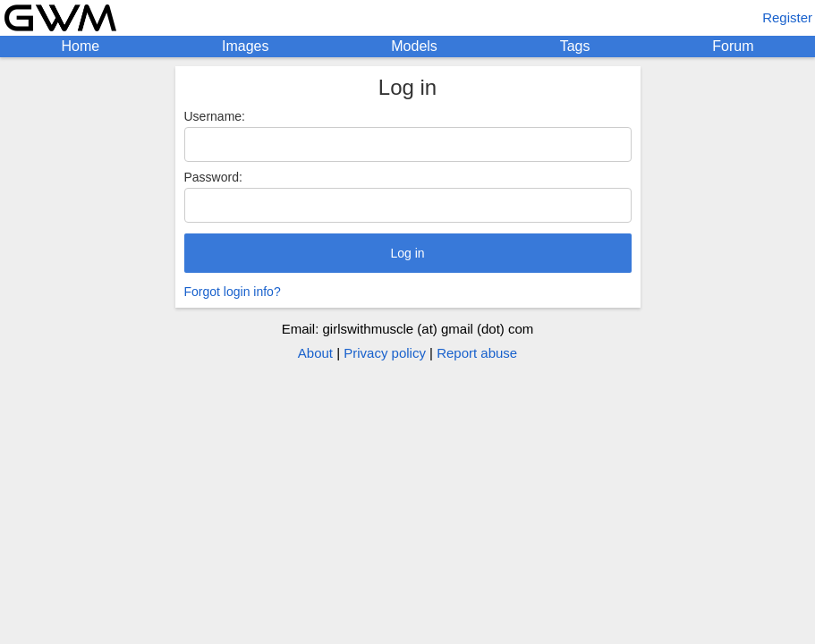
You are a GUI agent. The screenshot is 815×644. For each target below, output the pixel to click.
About (315, 353)
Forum (733, 46)
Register (787, 17)
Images (245, 46)
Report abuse (477, 353)
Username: (215, 116)
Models (414, 46)
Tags (575, 46)
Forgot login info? (233, 292)
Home (80, 46)
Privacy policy (385, 353)
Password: (213, 177)
